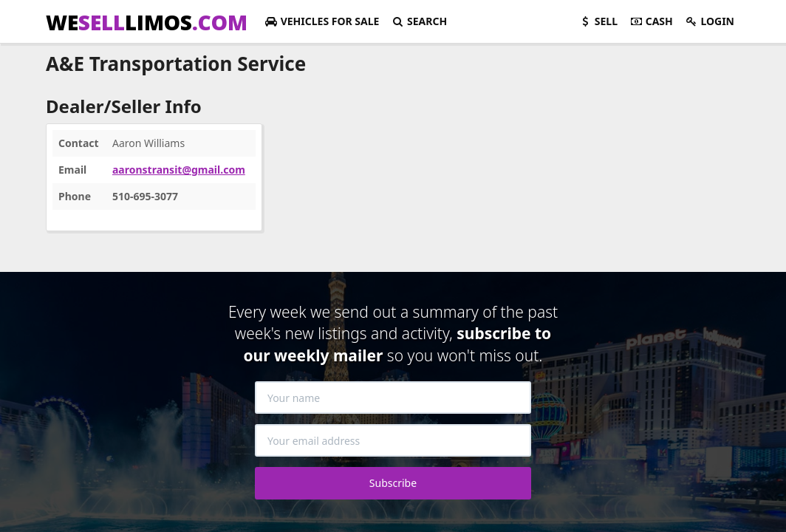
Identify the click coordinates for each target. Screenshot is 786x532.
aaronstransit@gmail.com (179, 170)
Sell (598, 21)
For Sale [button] (322, 21)
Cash (651, 21)
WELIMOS (147, 22)
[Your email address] (393, 440)
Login (710, 21)
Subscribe (393, 483)
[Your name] (393, 398)
